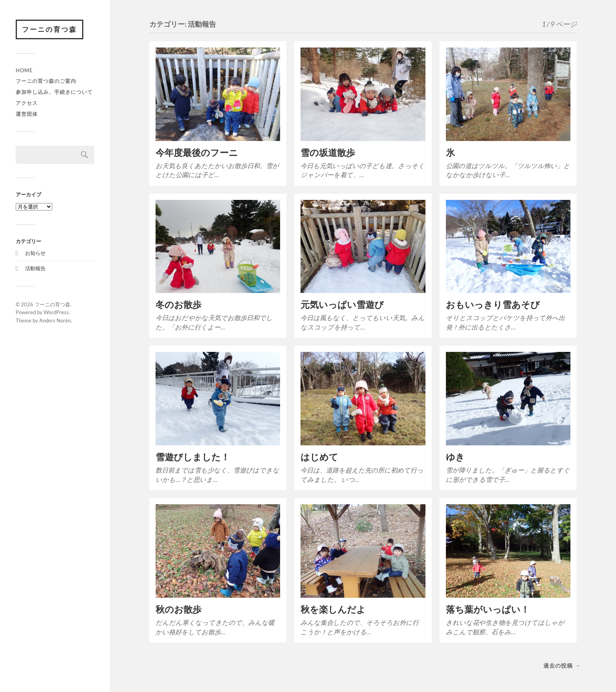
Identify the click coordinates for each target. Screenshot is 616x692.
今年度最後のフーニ (197, 153)
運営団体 (27, 114)
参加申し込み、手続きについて (54, 92)
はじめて (319, 457)
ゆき (455, 457)
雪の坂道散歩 (328, 153)
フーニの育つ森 (49, 29)
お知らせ (35, 253)
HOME (24, 70)
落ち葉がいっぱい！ (488, 609)
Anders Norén (55, 320)
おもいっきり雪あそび (493, 305)
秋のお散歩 (179, 609)
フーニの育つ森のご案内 (46, 81)
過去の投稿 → (562, 665)
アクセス (27, 103)
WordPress (56, 312)
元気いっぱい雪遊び (342, 305)
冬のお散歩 (179, 305)
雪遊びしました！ (193, 457)
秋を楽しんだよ (333, 609)
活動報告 (35, 268)
